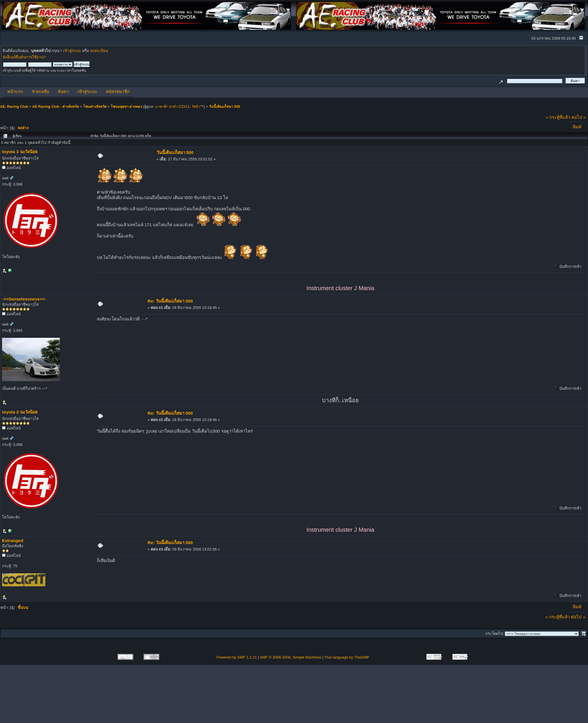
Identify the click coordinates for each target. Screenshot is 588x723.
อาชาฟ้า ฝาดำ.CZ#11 (172, 107)
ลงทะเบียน (99, 51)
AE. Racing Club (14, 107)
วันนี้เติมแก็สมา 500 (225, 107)
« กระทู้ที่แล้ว (558, 117)
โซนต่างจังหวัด (95, 107)
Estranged (13, 541)
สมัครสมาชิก (118, 91)
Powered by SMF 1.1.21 (237, 657)
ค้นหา (63, 91)
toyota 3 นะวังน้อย (20, 152)
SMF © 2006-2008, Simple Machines (291, 657)
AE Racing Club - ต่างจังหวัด (55, 107)
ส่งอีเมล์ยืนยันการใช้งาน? (24, 57)
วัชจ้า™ (198, 107)
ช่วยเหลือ (40, 91)
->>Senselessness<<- (24, 299)
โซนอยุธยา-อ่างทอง (126, 107)
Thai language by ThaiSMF (347, 657)
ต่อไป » (579, 117)
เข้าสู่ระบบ (72, 51)
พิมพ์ (577, 127)
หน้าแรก (15, 91)
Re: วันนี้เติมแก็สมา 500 (170, 301)
